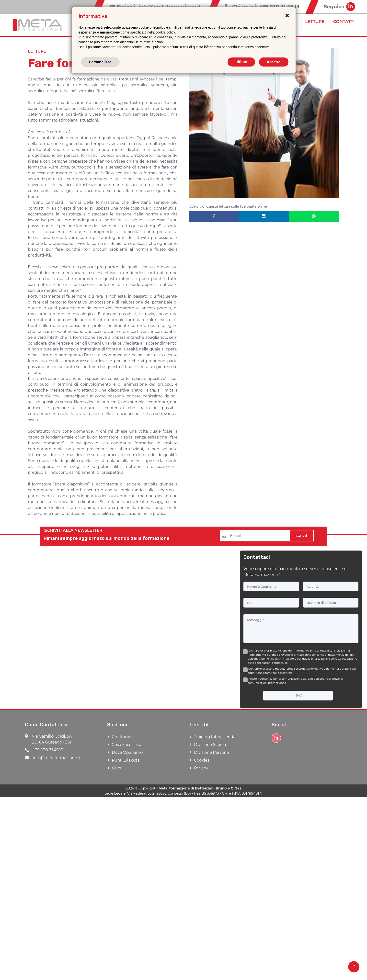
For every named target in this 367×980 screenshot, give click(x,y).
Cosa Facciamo (126, 745)
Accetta (274, 62)
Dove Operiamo (127, 752)
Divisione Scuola (210, 745)
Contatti (344, 22)
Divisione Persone (212, 752)
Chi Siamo (122, 737)
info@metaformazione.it (53, 758)
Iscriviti (302, 535)
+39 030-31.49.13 (44, 750)
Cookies (202, 760)
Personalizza (100, 62)
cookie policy (165, 32)
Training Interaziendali (216, 737)
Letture (315, 22)
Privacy (201, 768)
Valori (117, 768)
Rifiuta (241, 62)
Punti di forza (126, 760)
